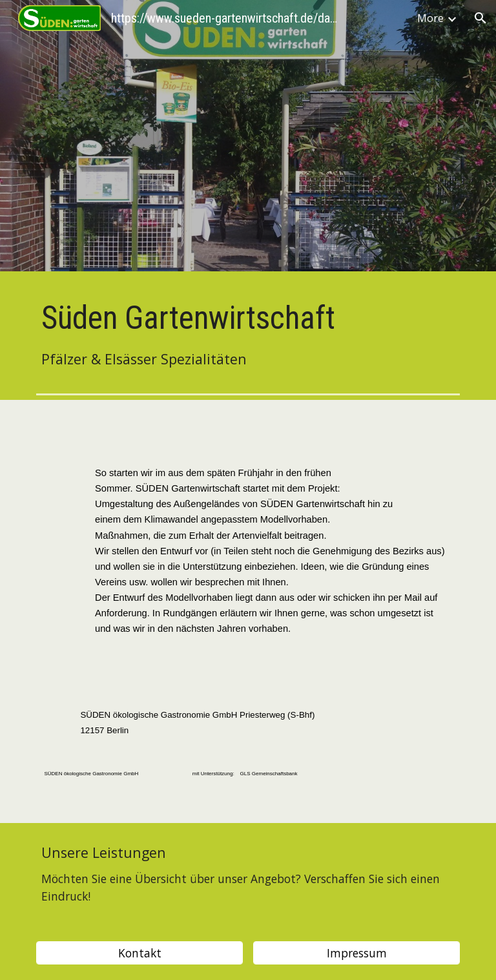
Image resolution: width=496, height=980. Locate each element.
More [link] (430, 18)
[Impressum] (356, 953)
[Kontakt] (139, 953)
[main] (248, 333)
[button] (480, 18)
